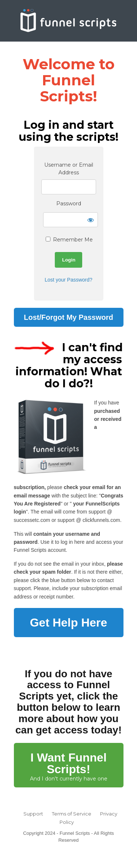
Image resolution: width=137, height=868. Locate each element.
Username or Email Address (69, 169)
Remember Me (69, 240)
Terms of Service (72, 814)
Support (33, 814)
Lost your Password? (68, 280)
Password (69, 204)
